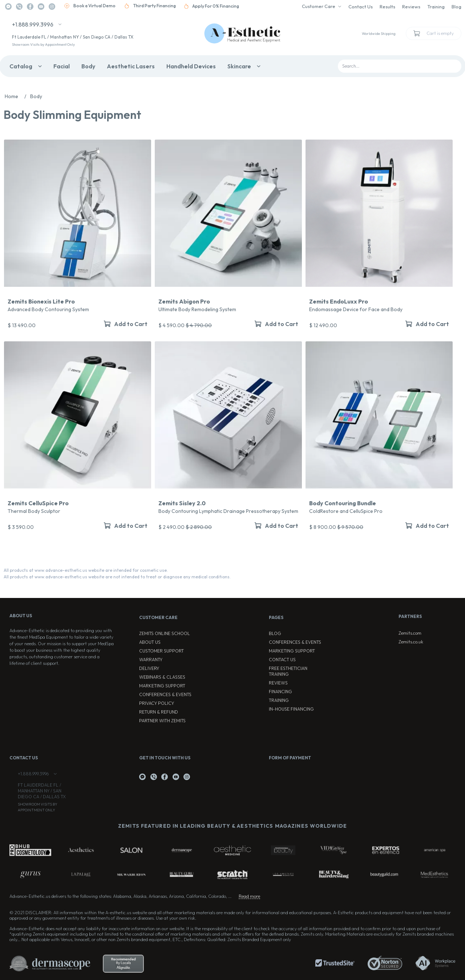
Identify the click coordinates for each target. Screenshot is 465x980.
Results (387, 7)
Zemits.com (410, 633)
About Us (150, 642)
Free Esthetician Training (288, 671)
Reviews (411, 7)
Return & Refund (159, 712)
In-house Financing (291, 709)
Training (436, 7)
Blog (456, 7)
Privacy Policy (157, 703)
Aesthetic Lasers (131, 66)
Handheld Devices (191, 66)
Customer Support (161, 651)
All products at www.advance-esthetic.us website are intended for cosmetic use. (86, 570)
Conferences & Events (165, 694)
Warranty (151, 660)
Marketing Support (162, 686)
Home (17, 96)
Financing (280, 692)
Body (88, 66)
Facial (62, 66)
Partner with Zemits (162, 721)
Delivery (149, 668)
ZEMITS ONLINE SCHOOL (165, 633)
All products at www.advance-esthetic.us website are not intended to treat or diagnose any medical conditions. (117, 577)
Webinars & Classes (162, 677)
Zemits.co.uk (411, 642)
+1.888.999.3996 (33, 24)
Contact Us (361, 7)
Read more (249, 896)
